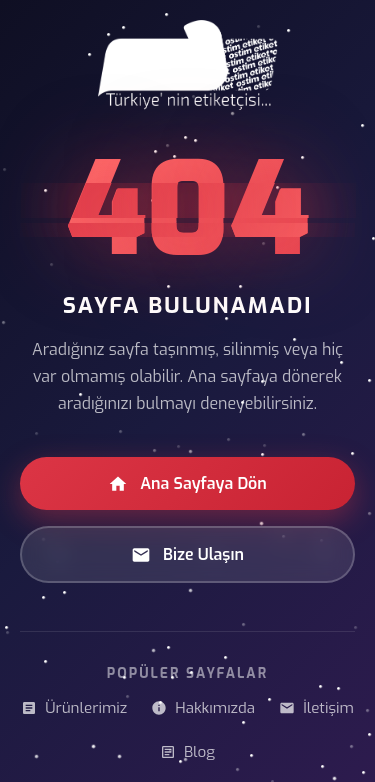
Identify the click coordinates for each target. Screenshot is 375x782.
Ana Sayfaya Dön (187, 483)
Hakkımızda (203, 708)
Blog (187, 752)
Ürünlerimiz (74, 708)
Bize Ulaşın (187, 554)
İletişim (316, 708)
